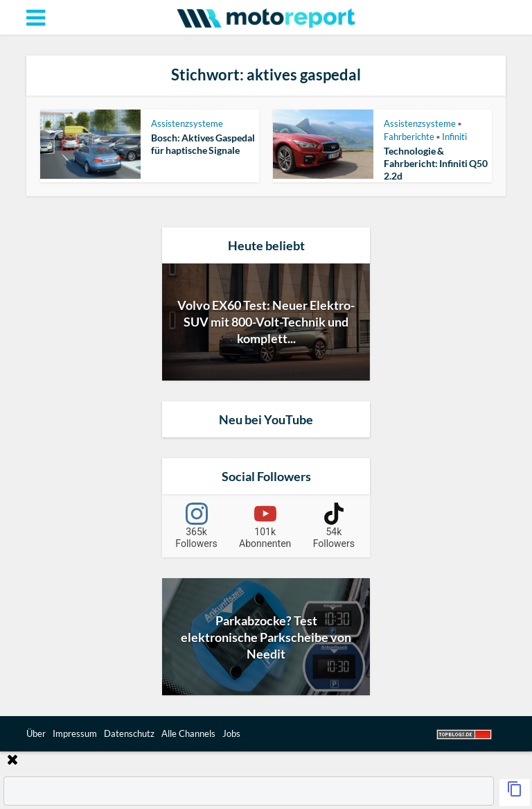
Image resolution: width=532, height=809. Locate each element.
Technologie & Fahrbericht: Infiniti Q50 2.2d (436, 163)
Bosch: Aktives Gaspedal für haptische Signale (203, 144)
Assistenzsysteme (187, 123)
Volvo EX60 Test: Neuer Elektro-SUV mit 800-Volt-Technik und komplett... (266, 322)
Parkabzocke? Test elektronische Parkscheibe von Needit (266, 637)
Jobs (231, 733)
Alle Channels (188, 733)
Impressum (75, 733)
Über (36, 733)
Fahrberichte (409, 137)
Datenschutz (129, 733)
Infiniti (454, 137)
